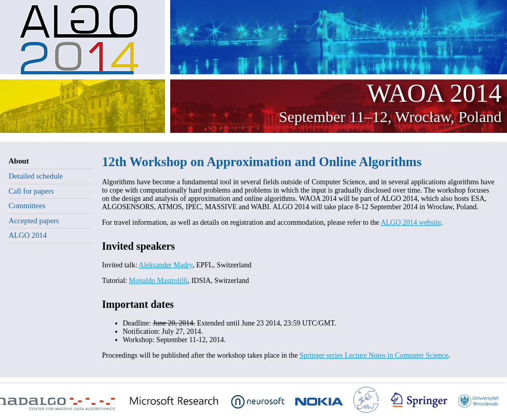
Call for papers (31, 191)
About (19, 161)
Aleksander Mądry (166, 265)
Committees (27, 206)
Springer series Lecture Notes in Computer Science (374, 355)
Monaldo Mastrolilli (159, 281)
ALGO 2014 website (411, 222)
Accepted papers (34, 221)
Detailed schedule (36, 176)
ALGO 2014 (28, 235)
